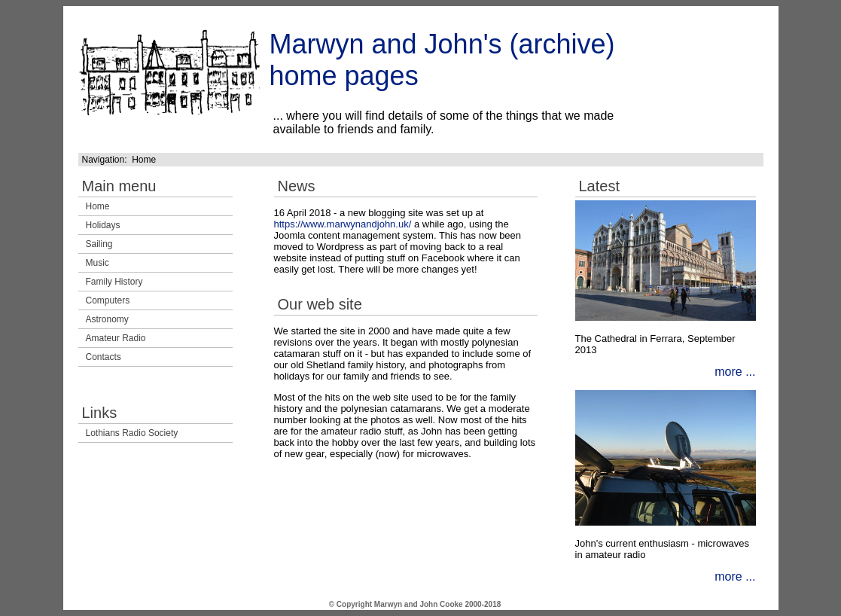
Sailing (99, 244)
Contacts (104, 357)
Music (98, 263)
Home (98, 206)
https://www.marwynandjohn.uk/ (343, 224)
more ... (735, 372)
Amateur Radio (116, 338)
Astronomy (107, 319)
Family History (114, 282)
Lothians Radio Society (132, 433)
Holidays (103, 225)
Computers (108, 300)
